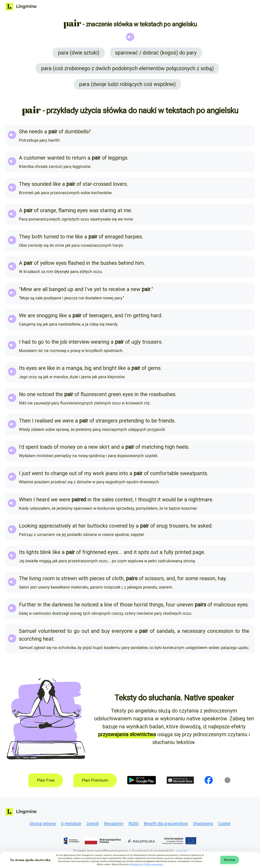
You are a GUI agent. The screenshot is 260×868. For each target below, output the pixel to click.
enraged (114, 237)
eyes (83, 210)
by (132, 526)
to (68, 158)
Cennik (93, 824)
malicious (225, 605)
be (154, 421)
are (37, 289)
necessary (194, 631)
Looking (28, 526)
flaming (67, 210)
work (98, 473)
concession (220, 631)
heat (48, 639)
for (181, 578)
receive (117, 289)
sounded (42, 184)
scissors (154, 578)
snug (162, 526)
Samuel (28, 631)
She (23, 132)
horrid (141, 605)
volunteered (52, 631)
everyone (122, 631)
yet (98, 289)
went (37, 473)
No (22, 394)
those (126, 605)
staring (108, 210)
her (82, 526)
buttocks (98, 526)
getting (141, 315)
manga (74, 368)
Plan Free (46, 780)
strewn (69, 578)
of (61, 132)
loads (46, 447)
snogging (47, 315)
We (23, 315)
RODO (134, 824)
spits (144, 552)
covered (118, 526)
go (41, 342)
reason (207, 578)
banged (58, 289)
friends (166, 421)
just (26, 473)
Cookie (224, 824)
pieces (97, 578)
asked (205, 526)
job (64, 342)
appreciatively (55, 526)
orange (48, 210)
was (94, 210)
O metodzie (71, 824)
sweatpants (194, 473)
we (58, 421)
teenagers (100, 315)
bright (110, 368)
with (83, 578)
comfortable (164, 473)
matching (153, 447)
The (23, 578)
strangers (107, 421)
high (170, 447)
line (108, 605)
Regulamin (114, 824)
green (115, 394)
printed (183, 552)
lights (33, 552)
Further (28, 605)
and (79, 289)
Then (25, 421)
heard (43, 500)
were (68, 421)
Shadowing (203, 824)
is (58, 578)
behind (126, 263)
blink (46, 552)
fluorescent (94, 394)
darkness (62, 605)
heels (182, 447)
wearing (100, 342)
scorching (30, 639)
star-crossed (97, 184)
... (120, 552)
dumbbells (77, 132)
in (88, 263)
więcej (181, 851)
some (192, 578)
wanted (56, 158)
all (45, 289)
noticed (45, 394)
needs (36, 132)
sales (108, 500)
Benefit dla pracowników (166, 824)
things (156, 605)
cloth (118, 578)
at (120, 210)
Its (22, 368)
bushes (109, 263)
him (140, 263)
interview (79, 342)
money (68, 447)
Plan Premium (95, 780)
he (193, 526)
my (88, 473)
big (88, 368)
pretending (131, 421)
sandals (165, 631)
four (170, 605)
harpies (133, 237)
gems (154, 368)
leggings (118, 158)
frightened (94, 552)
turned (51, 237)
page (198, 552)
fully (169, 552)
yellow (47, 263)
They (25, 184)
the (95, 263)
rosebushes (162, 394)
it (159, 500)
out (73, 473)
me (127, 210)
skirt (104, 447)
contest (124, 500)
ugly (136, 342)
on (80, 447)
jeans (112, 473)
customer (35, 158)
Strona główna (43, 824)
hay (222, 578)
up (70, 289)
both (37, 237)
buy (106, 631)
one (31, 394)
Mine (26, 289)
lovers (120, 184)
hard (156, 315)
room (49, 578)
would (169, 500)
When (25, 500)
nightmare (200, 500)
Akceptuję (230, 860)
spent (32, 447)
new (136, 289)
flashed (76, 263)
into (124, 473)
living (35, 578)
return (79, 158)
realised (44, 421)
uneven (185, 605)
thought (147, 500)
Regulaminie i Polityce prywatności (147, 864)
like (57, 184)
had (26, 342)
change (59, 473)
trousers (152, 342)
